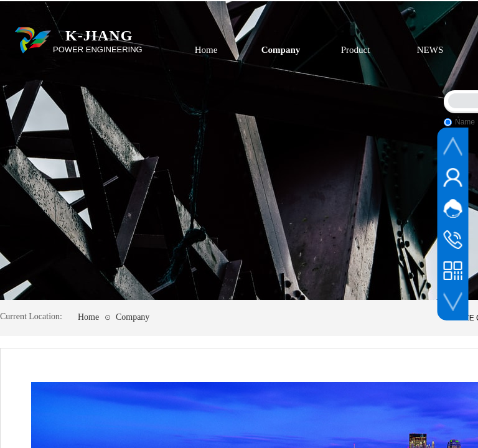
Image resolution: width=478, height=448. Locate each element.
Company (281, 50)
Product (356, 50)
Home (206, 50)
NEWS (430, 50)
